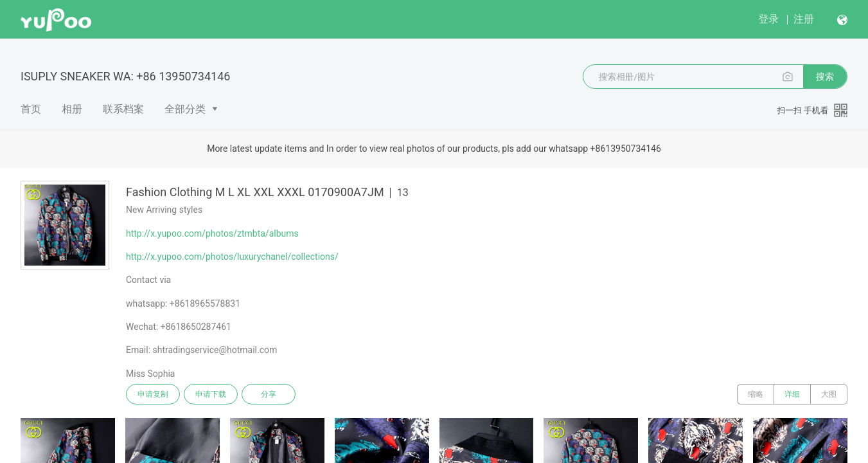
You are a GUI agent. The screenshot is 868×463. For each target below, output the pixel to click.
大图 (829, 394)
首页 (31, 109)
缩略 (756, 394)
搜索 (825, 77)
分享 (269, 394)
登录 (768, 19)
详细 (792, 394)
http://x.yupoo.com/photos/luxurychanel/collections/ (232, 257)
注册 (804, 19)
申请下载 (211, 394)
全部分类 (185, 109)
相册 (72, 109)
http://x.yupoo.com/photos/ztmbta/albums (212, 233)
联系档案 (123, 109)
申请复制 (153, 394)
